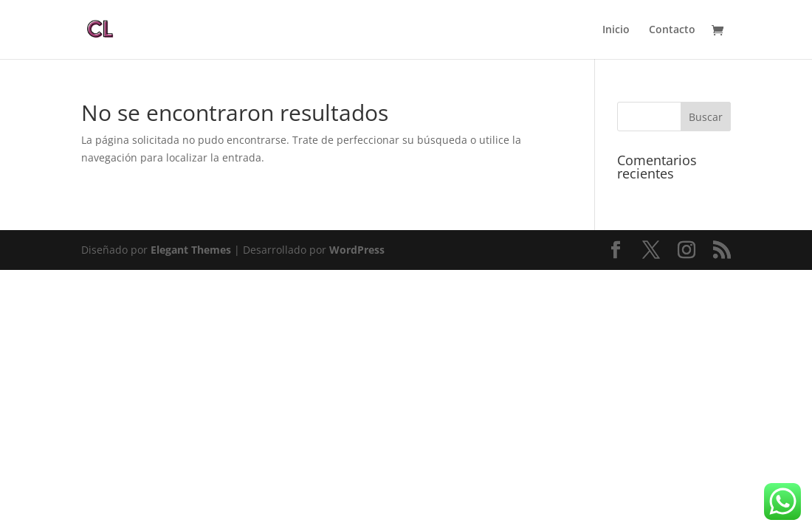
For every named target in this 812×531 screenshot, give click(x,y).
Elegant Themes (191, 250)
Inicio (616, 30)
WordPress (357, 250)
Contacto (672, 30)
